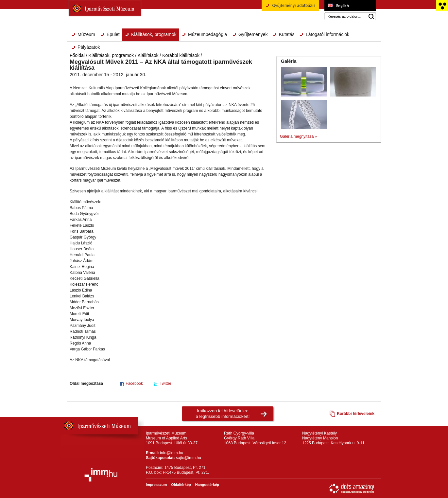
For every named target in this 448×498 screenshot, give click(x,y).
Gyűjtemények (253, 34)
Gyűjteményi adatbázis (290, 8)
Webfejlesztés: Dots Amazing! (352, 489)
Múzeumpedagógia (207, 34)
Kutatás (287, 34)
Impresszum (156, 485)
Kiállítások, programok (154, 34)
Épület (113, 34)
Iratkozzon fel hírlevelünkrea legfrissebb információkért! (223, 414)
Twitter (165, 383)
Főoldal (77, 55)
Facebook (134, 383)
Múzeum (86, 34)
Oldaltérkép (181, 485)
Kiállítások (148, 55)
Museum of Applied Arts (350, 6)
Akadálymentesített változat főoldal (442, 6)
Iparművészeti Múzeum (105, 8)
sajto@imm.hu (189, 458)
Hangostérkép (207, 485)
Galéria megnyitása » (298, 136)
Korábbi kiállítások (181, 55)
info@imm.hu (172, 453)
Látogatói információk (327, 34)
